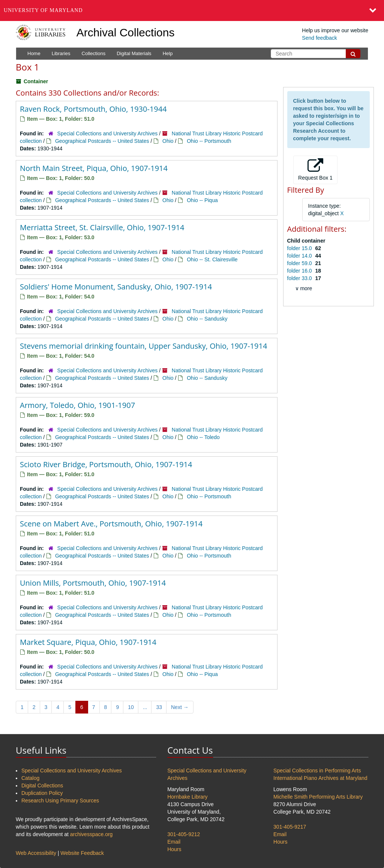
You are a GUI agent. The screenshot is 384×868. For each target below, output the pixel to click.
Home (34, 53)
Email (174, 842)
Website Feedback (82, 853)
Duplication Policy (42, 793)
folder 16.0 (300, 271)
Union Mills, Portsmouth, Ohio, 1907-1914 (93, 583)
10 (131, 707)
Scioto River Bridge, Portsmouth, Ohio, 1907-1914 (106, 464)
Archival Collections (126, 32)
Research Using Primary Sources (60, 801)
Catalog (30, 778)
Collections (94, 53)
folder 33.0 (300, 278)
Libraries (61, 53)
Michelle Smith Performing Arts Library (318, 797)
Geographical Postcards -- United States (102, 141)
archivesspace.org (91, 834)
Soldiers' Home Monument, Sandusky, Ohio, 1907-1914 (116, 287)
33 (159, 707)
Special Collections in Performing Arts (317, 771)
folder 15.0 (300, 248)
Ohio (168, 141)
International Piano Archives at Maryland (320, 778)
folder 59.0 (300, 263)
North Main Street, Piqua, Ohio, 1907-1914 (94, 168)
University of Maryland (43, 10)
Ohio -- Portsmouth (209, 141)
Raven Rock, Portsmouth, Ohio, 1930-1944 (93, 109)
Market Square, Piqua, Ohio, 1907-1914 (88, 642)
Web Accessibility (36, 853)
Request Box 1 (315, 169)
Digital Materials (134, 53)
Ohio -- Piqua (202, 200)
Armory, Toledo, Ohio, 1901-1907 (77, 405)
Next (180, 707)
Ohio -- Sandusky (207, 319)
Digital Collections (42, 786)
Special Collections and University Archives (108, 133)
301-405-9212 (184, 834)
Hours (174, 849)
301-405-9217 (290, 827)
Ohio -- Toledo (203, 437)
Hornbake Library (187, 797)
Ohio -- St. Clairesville (212, 259)
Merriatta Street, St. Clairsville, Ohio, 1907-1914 (102, 227)
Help (168, 53)
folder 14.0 (300, 256)
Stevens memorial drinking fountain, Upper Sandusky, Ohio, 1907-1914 (143, 346)
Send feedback (319, 38)
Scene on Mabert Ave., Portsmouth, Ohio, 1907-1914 (111, 524)
